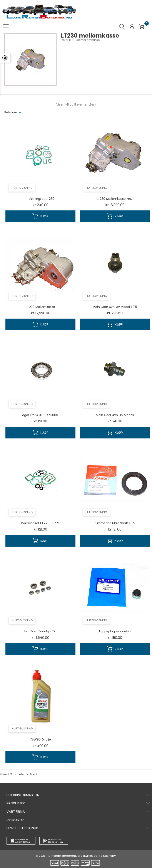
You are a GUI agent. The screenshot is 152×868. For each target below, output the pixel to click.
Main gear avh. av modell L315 (115, 307)
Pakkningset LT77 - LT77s (40, 523)
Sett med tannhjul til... (41, 631)
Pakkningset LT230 (41, 199)
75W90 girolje (40, 739)
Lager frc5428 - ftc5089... (40, 415)
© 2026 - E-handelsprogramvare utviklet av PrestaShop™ (76, 856)
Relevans (11, 112)
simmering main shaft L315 (115, 523)
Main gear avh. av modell (115, 415)
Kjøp (41, 216)
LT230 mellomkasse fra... (115, 199)
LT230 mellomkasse (40, 307)
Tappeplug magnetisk (115, 631)
